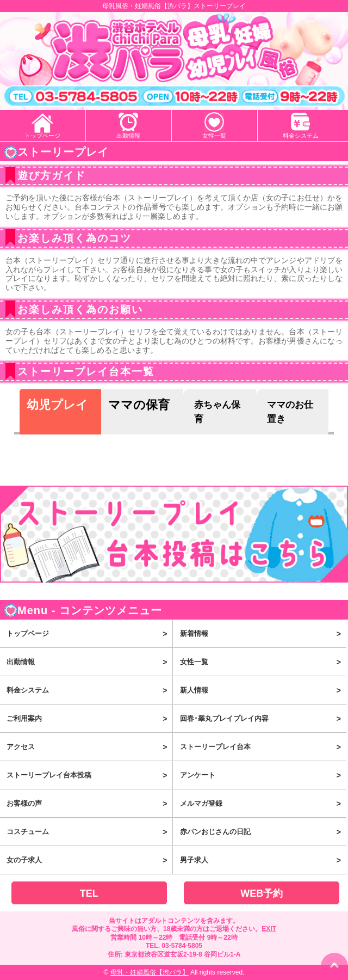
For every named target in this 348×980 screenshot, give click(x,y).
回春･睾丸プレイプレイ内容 (263, 719)
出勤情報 (128, 136)
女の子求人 (89, 860)
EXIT (269, 929)
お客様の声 (89, 804)
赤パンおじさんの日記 (263, 832)
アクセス (89, 747)
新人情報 (263, 690)
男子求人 (263, 860)
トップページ (42, 136)
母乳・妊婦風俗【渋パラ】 (150, 972)
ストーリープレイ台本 (263, 747)
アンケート (263, 775)
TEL (89, 893)
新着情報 (263, 634)
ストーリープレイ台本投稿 (89, 775)
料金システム (301, 136)
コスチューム (89, 832)
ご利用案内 (89, 719)
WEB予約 (262, 893)
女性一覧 (214, 136)
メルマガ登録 (263, 804)
